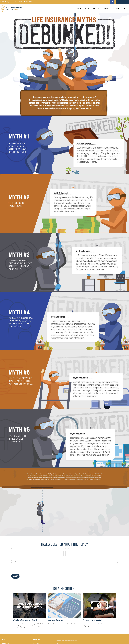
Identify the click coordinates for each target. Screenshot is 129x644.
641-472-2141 (28, 2)
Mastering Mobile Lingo (56, 620)
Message (14, 561)
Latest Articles (36, 643)
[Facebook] (112, 2)
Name (13, 549)
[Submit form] (15, 576)
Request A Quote (123, 2)
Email (67, 549)
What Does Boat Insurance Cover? (25, 620)
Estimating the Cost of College (94, 620)
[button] (79, 8)
